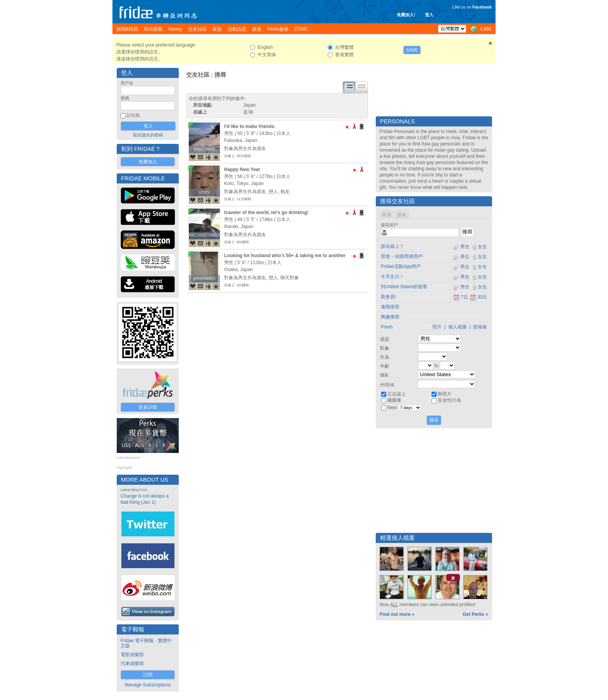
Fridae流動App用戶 (401, 266)
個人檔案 (458, 327)
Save (412, 50)
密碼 (125, 98)
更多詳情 (148, 407)
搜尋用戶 (389, 225)
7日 (461, 297)
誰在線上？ (392, 246)
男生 (461, 247)
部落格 (480, 327)
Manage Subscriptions (148, 685)
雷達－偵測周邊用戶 (402, 256)
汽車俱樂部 (132, 664)
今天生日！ (392, 277)
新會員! (388, 297)
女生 (479, 247)
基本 (402, 215)
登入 (429, 15)
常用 (387, 215)
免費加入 (148, 162)
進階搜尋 (390, 307)
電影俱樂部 (132, 655)
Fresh (387, 327)
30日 (478, 297)
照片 (437, 327)
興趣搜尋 (390, 317)
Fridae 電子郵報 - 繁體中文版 (146, 643)
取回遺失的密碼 (148, 135)
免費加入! (406, 15)
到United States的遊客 (404, 287)
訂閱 (148, 675)
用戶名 (127, 83)
